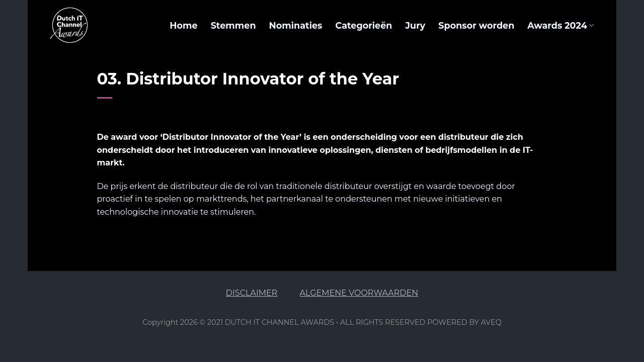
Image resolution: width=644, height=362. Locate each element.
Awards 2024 (560, 25)
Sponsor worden (476, 25)
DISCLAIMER (252, 293)
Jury (415, 25)
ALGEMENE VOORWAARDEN (359, 293)
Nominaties (296, 25)
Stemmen (233, 25)
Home (183, 25)
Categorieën (364, 25)
